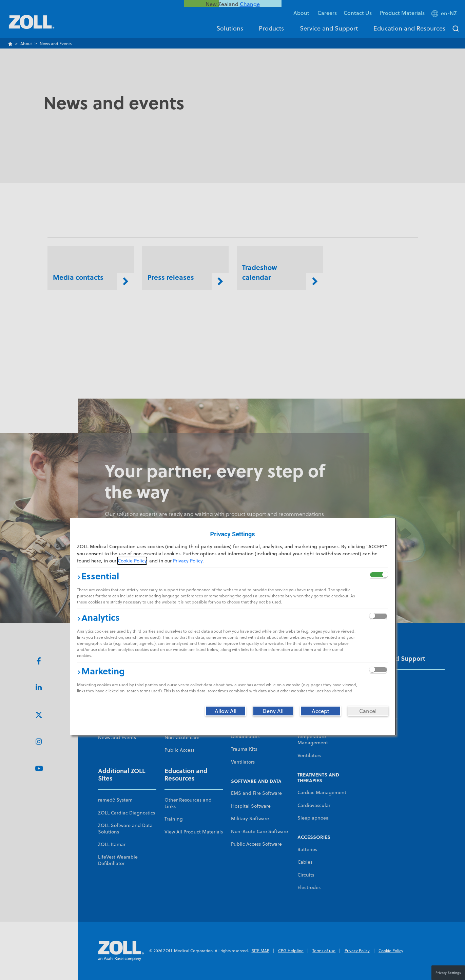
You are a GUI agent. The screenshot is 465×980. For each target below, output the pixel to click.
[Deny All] (273, 711)
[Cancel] (368, 711)
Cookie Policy (132, 561)
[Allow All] (226, 711)
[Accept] (321, 711)
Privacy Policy (188, 561)
